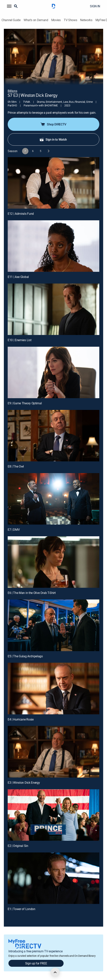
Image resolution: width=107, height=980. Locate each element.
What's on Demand (36, 20)
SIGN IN (95, 6)
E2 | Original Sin (18, 846)
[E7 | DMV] (53, 499)
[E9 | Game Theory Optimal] (53, 372)
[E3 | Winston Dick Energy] (53, 752)
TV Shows (70, 20)
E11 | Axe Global (18, 277)
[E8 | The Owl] (53, 436)
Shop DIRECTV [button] (53, 124)
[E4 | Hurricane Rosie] (53, 688)
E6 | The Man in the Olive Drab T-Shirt (32, 593)
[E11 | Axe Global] (53, 246)
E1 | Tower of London (22, 909)
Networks (86, 20)
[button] (9, 6)
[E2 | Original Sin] (53, 815)
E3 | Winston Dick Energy (24, 783)
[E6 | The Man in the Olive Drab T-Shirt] (53, 562)
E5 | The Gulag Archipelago (25, 656)
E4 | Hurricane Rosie (21, 719)
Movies (56, 20)
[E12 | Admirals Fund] (53, 183)
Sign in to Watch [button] (53, 139)
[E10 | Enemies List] (53, 309)
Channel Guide (11, 20)
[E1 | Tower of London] (53, 878)
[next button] (48, 151)
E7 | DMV (14, 530)
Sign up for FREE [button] (36, 963)
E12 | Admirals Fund (21, 214)
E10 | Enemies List (19, 340)
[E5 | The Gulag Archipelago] (53, 625)
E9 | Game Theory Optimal (25, 403)
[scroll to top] (55, 972)
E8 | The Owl (16, 466)
